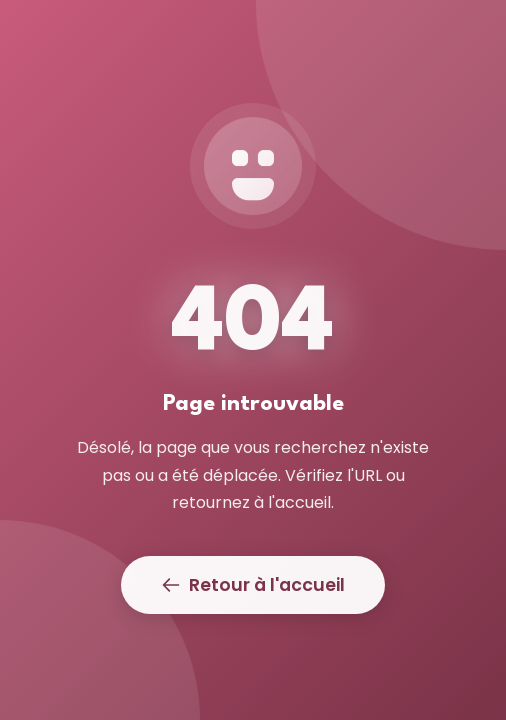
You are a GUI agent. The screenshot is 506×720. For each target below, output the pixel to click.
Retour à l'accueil (253, 585)
